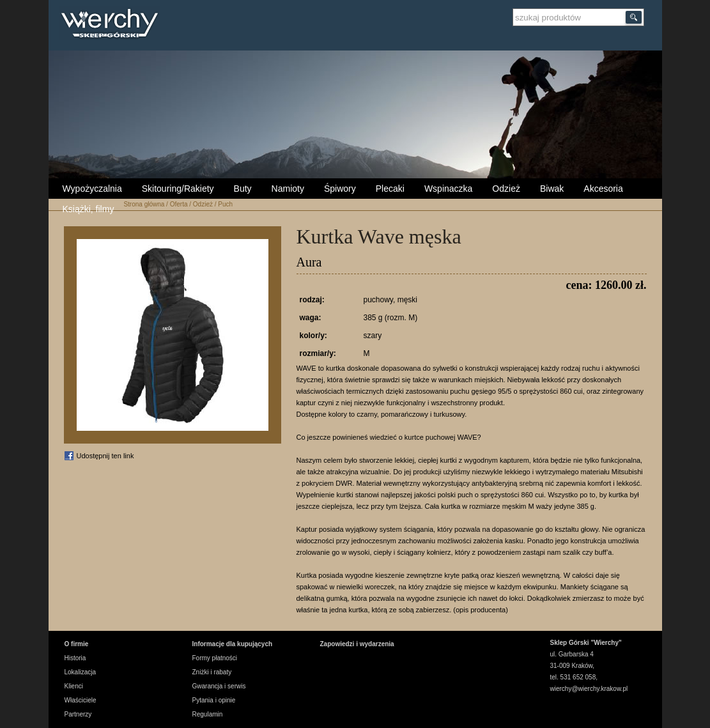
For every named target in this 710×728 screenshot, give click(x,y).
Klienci (74, 686)
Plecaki (390, 189)
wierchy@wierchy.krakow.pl (589, 689)
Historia (75, 658)
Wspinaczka (448, 189)
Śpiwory (340, 189)
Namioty (288, 189)
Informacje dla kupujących (233, 644)
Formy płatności (215, 658)
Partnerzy (78, 714)
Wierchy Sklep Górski (113, 25)
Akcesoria (603, 189)
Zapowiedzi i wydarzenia (357, 644)
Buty (243, 189)
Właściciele (81, 700)
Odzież (506, 189)
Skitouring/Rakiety (178, 189)
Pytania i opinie (214, 700)
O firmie (77, 644)
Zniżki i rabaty (212, 672)
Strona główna (144, 204)
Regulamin (208, 714)
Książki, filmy (89, 209)
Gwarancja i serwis (219, 686)
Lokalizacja (80, 672)
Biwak (552, 189)
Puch (225, 204)
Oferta (179, 204)
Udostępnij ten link (105, 456)
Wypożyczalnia (92, 189)
